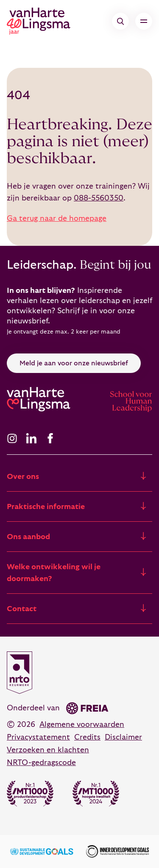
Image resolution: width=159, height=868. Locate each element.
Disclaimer (123, 737)
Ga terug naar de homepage (57, 218)
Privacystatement (38, 737)
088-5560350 (99, 198)
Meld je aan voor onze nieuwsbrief (74, 363)
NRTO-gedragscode (41, 763)
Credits (87, 737)
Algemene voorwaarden (82, 725)
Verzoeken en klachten (48, 750)
